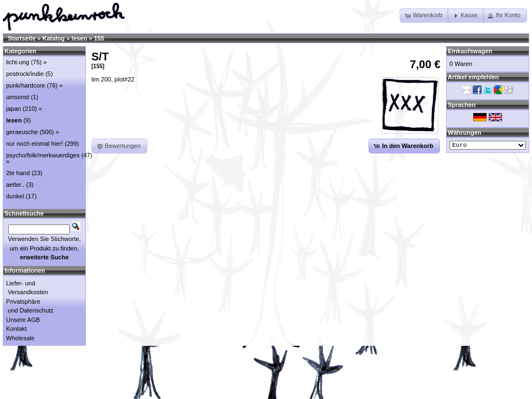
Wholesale (20, 338)
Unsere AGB (23, 320)
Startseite (22, 38)
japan (14, 109)
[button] (424, 16)
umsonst (18, 97)
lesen (79, 38)
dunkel (15, 196)
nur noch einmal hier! (35, 144)
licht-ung (18, 62)
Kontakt (16, 329)
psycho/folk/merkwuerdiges (43, 155)
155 (99, 38)
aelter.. (15, 185)
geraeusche (22, 132)
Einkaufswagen (470, 51)
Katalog (54, 38)
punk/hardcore (25, 85)
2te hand (18, 173)
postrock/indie (25, 74)
